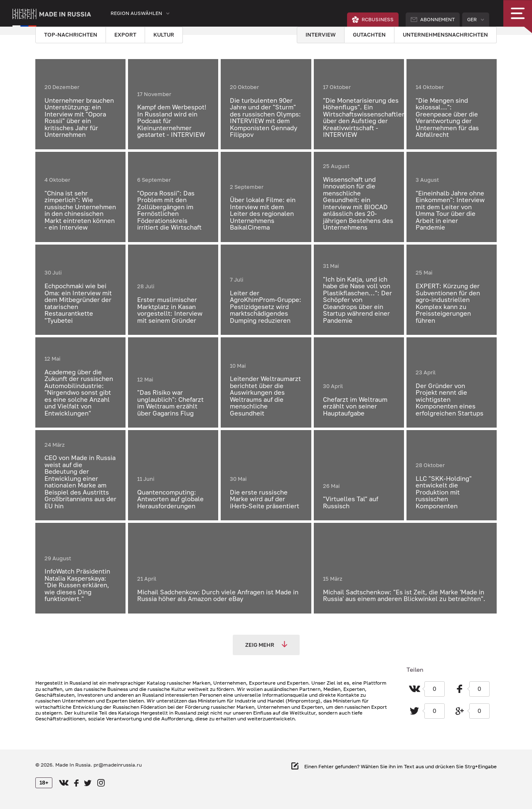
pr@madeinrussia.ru (118, 765)
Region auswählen (136, 13)
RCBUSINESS (373, 20)
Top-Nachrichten (71, 35)
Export (125, 35)
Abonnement (433, 19)
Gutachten (369, 35)
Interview (321, 35)
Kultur (164, 35)
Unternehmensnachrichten (445, 35)
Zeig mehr (266, 644)
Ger (472, 19)
